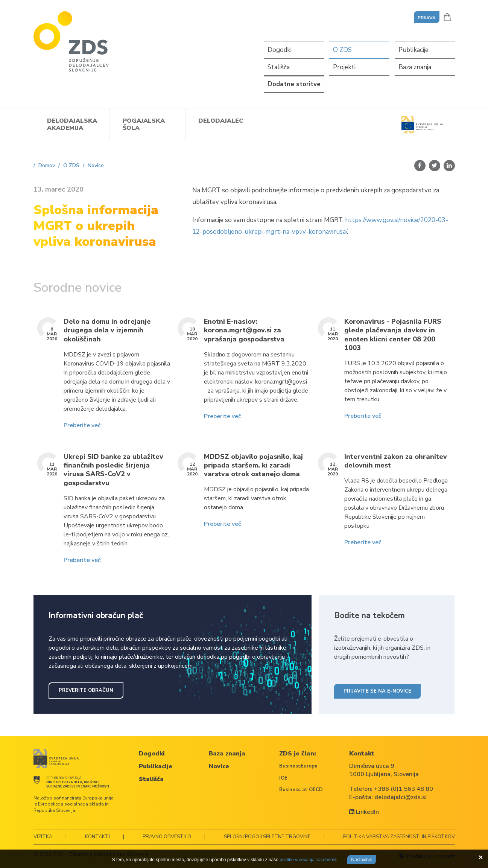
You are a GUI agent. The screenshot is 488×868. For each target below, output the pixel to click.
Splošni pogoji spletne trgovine (267, 837)
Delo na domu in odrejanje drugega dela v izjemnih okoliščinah (107, 330)
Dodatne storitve (294, 84)
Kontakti (97, 837)
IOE (283, 778)
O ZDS (342, 50)
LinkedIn (364, 812)
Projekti (344, 67)
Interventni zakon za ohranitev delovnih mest (396, 461)
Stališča (279, 67)
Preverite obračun (86, 690)
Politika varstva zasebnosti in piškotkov (399, 837)
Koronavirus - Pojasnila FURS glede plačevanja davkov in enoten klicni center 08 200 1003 (393, 335)
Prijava (427, 18)
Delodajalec (221, 121)
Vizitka (43, 837)
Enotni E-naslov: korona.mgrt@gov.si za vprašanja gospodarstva (244, 330)
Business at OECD (301, 790)
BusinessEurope (298, 766)
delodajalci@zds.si (401, 797)
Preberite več (82, 425)
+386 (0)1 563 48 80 (404, 789)
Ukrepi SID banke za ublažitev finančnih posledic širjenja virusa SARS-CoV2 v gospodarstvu (113, 470)
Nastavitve (362, 860)
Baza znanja (415, 67)
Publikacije (414, 50)
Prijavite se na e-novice (377, 691)
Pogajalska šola (144, 124)
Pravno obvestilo (167, 837)
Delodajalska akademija (72, 124)
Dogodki (280, 50)
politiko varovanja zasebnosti (308, 860)
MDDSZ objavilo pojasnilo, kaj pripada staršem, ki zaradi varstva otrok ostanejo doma (253, 466)
